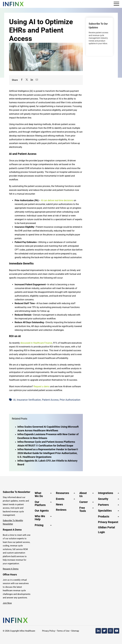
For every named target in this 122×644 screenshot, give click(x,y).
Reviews (61, 510)
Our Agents (42, 511)
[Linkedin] (98, 631)
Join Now (7, 603)
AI (14, 400)
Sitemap (75, 631)
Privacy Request (108, 522)
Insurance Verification (29, 400)
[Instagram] (110, 631)
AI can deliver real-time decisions (57, 200)
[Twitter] (104, 631)
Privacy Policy (49, 631)
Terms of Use (63, 631)
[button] (43, 495)
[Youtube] (116, 631)
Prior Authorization (70, 400)
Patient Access (50, 400)
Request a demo (42, 386)
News (59, 504)
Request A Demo (11, 569)
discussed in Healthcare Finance (36, 343)
